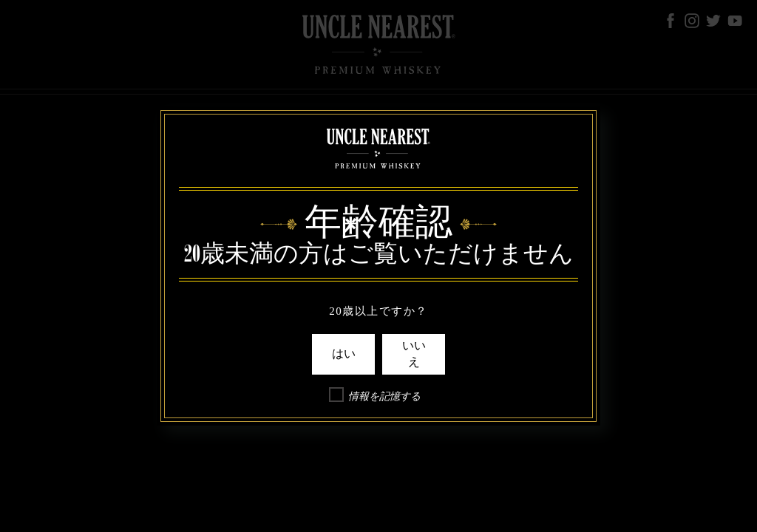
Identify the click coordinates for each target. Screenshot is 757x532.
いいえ (414, 354)
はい (344, 354)
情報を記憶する (384, 396)
